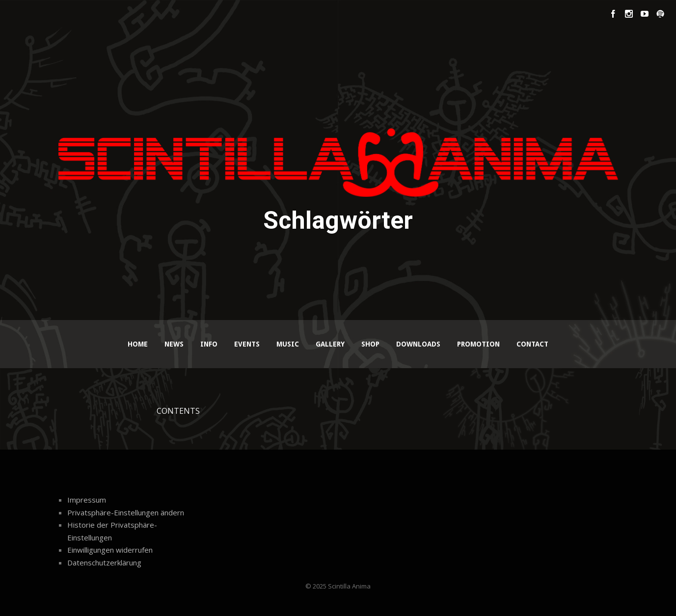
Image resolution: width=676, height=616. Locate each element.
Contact (532, 344)
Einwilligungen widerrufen (110, 550)
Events (247, 344)
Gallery (330, 344)
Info (209, 344)
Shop (370, 344)
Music (288, 344)
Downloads (418, 344)
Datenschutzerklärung (104, 562)
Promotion (478, 344)
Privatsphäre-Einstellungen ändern (126, 512)
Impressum (87, 500)
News (174, 344)
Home (138, 344)
